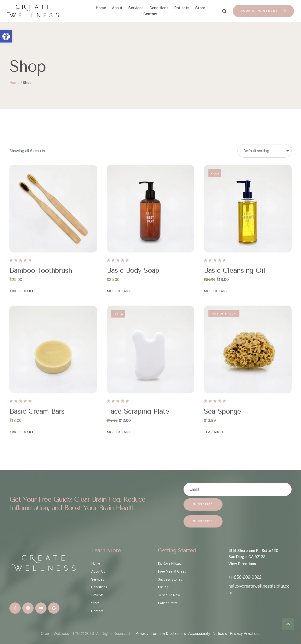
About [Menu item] (117, 8)
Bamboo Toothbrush (41, 270)
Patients (97, 595)
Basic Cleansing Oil (234, 270)
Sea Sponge (222, 411)
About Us (98, 571)
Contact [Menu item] (150, 14)
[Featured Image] (53, 209)
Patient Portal (168, 603)
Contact (97, 611)
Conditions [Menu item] (159, 8)
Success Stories (170, 579)
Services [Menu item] (136, 8)
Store (95, 603)
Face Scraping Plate (138, 411)
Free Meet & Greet (172, 571)
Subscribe (203, 504)
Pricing (163, 587)
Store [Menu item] (200, 8)
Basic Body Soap (133, 270)
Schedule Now (169, 595)
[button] (6, 36)
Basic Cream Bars (37, 411)
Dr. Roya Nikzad (170, 563)
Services (98, 579)
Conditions (99, 587)
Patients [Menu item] (182, 8)
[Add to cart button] (22, 291)
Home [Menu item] (101, 8)
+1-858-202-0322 (245, 577)
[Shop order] (264, 151)
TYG (76, 634)
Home (14, 83)
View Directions (242, 564)
